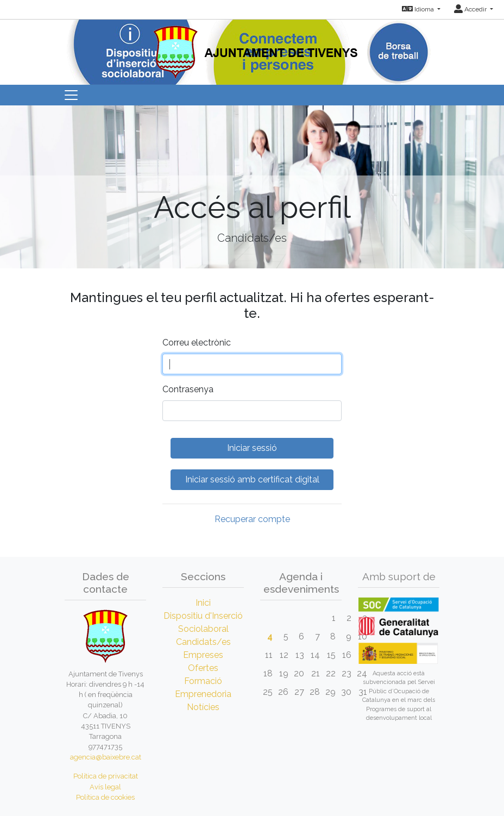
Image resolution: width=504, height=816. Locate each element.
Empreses (203, 655)
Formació (203, 681)
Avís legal (105, 787)
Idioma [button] (419, 9)
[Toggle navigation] (71, 95)
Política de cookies (105, 797)
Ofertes (203, 668)
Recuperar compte (252, 519)
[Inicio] (252, 49)
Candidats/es (203, 642)
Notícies (203, 707)
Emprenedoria (203, 694)
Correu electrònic (197, 343)
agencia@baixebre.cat (106, 757)
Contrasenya (188, 389)
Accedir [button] (471, 9)
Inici (203, 603)
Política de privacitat (106, 776)
